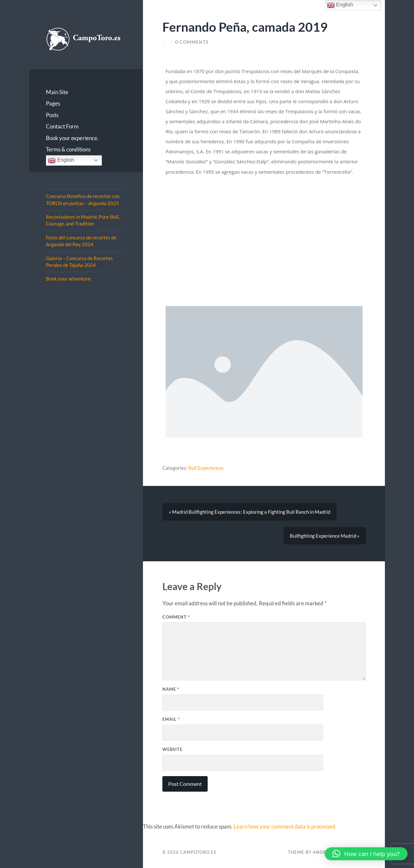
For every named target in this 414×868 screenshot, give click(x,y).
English (61, 160)
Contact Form (62, 126)
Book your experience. (72, 138)
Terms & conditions (68, 149)
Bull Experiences (206, 468)
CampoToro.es (198, 852)
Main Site (57, 92)
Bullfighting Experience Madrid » (325, 536)
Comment (176, 617)
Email (171, 719)
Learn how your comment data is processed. (285, 826)
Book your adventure (68, 279)
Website (172, 749)
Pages (53, 103)
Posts (52, 115)
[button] (366, 854)
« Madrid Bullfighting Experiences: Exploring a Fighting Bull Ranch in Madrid (250, 512)
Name (171, 689)
